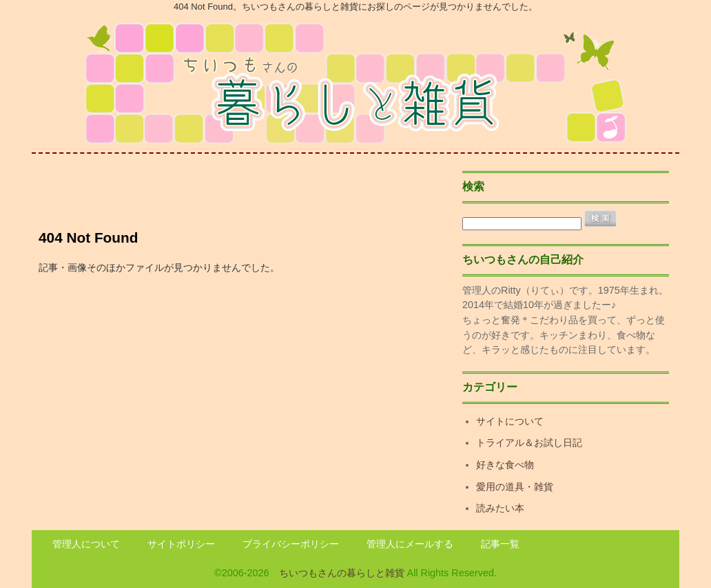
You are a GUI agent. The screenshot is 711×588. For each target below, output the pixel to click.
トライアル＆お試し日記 (529, 443)
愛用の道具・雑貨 (515, 487)
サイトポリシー (181, 544)
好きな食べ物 (505, 465)
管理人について (86, 544)
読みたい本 (500, 508)
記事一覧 (500, 544)
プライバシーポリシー (291, 544)
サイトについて (510, 421)
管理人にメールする (410, 544)
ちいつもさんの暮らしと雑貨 (342, 573)
